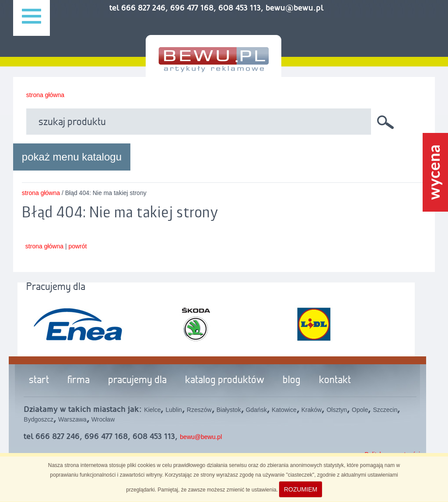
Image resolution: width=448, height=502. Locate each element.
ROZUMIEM (301, 489)
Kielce (152, 410)
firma (79, 380)
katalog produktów (225, 380)
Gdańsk (256, 410)
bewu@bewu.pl (201, 437)
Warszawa (72, 419)
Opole (360, 410)
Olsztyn (337, 410)
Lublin (173, 410)
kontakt (335, 380)
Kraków (312, 410)
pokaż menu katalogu (72, 157)
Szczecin (385, 410)
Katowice (284, 410)
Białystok (229, 410)
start (39, 380)
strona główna (45, 95)
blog (292, 380)
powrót (77, 246)
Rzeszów (199, 410)
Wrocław (103, 419)
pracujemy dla (137, 380)
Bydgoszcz (38, 419)
